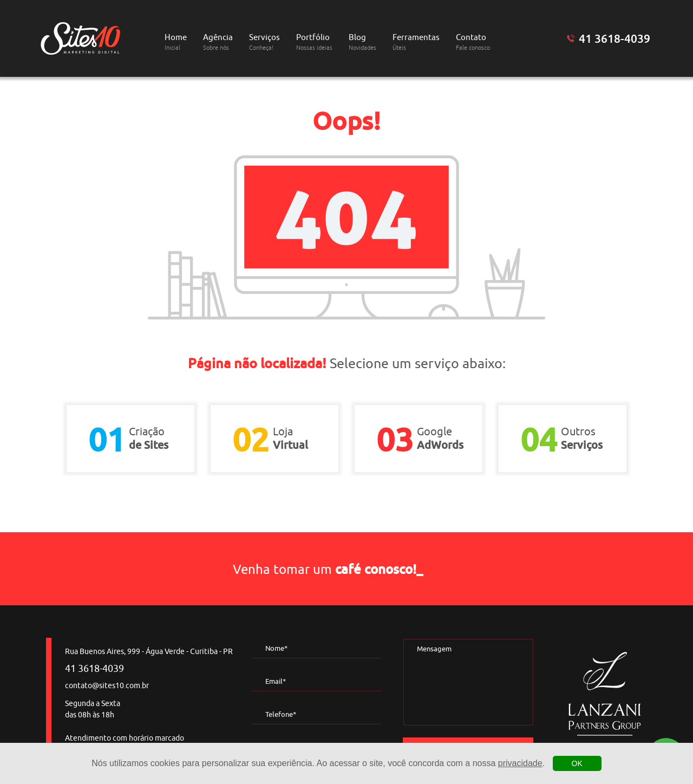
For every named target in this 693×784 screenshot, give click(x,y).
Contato (473, 42)
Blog (362, 42)
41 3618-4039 (614, 38)
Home (176, 42)
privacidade (520, 763)
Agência (218, 42)
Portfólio (314, 42)
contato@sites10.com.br (107, 686)
